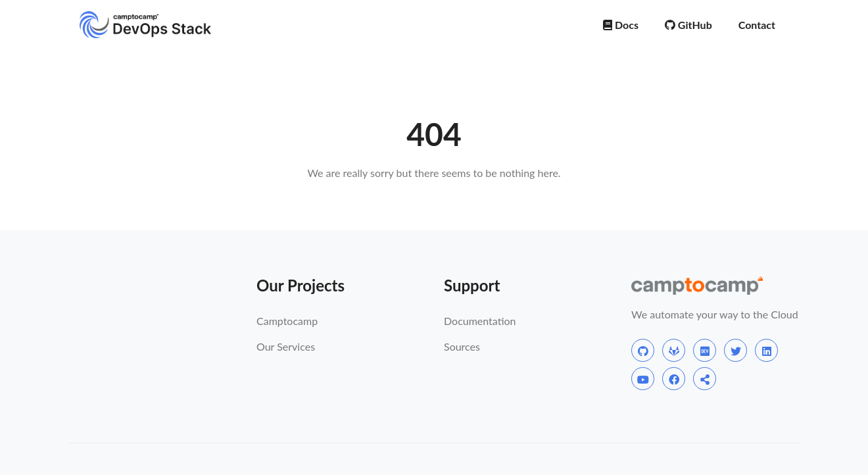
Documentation (480, 321)
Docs (621, 25)
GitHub (688, 25)
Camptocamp (287, 321)
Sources (462, 346)
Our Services (286, 346)
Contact (757, 25)
